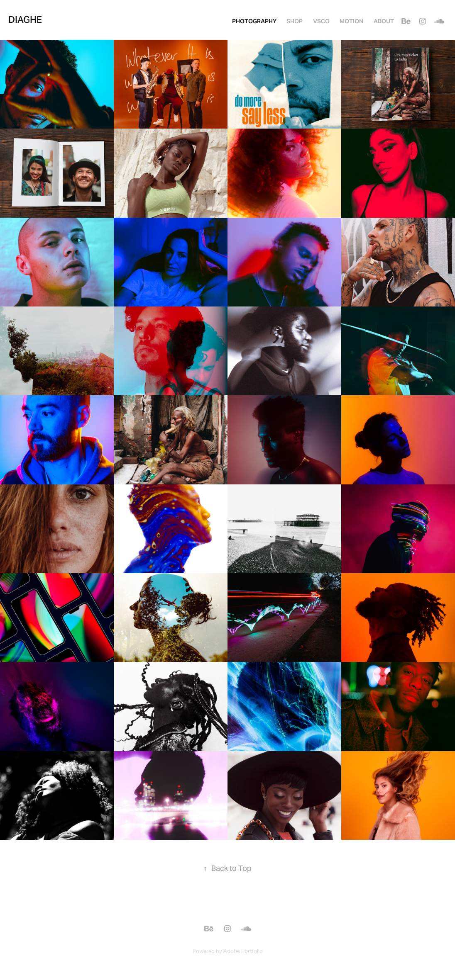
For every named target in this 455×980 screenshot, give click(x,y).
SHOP (295, 21)
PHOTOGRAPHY (254, 21)
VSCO (321, 21)
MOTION (351, 21)
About (384, 21)
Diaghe (25, 19)
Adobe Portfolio (243, 951)
